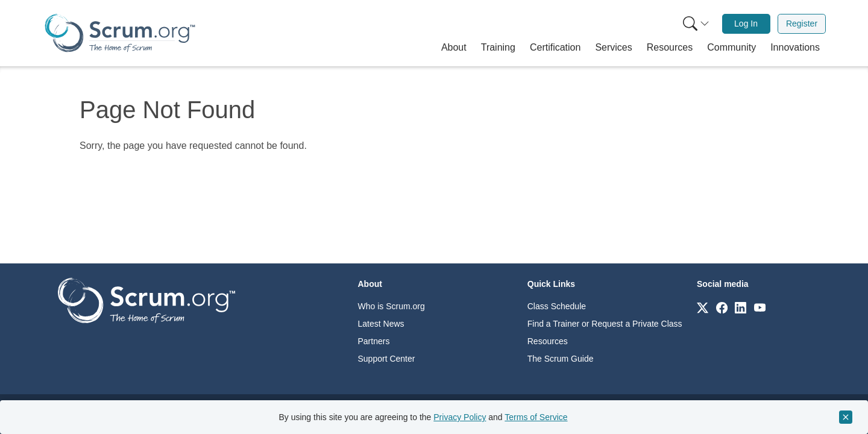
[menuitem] (695, 24)
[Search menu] (696, 24)
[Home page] (120, 33)
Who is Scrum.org (392, 306)
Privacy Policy (460, 417)
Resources (548, 341)
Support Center (387, 359)
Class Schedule (557, 306)
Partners (374, 341)
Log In (746, 24)
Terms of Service (536, 417)
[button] (454, 48)
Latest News (381, 324)
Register (802, 24)
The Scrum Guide (561, 359)
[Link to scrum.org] (703, 307)
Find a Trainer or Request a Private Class (605, 324)
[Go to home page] (146, 300)
